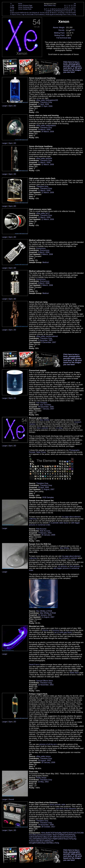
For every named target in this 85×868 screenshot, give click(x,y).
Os (55, 13)
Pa (19, 14)
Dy (34, 13)
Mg (13, 7)
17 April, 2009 (43, 104)
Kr (75, 9)
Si (67, 7)
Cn (63, 14)
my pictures (62, 566)
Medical (45, 262)
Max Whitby (45, 420)
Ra (13, 14)
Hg (63, 13)
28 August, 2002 (44, 760)
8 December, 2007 (45, 340)
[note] (73, 30)
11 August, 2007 (48, 489)
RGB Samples (48, 497)
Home (20, 4)
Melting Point (59, 33)
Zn (63, 9)
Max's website (42, 428)
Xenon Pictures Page (25, 5)
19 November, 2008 (46, 825)
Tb (32, 13)
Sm (26, 13)
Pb (67, 13)
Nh (65, 14)
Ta (48, 13)
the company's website (68, 558)
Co (57, 9)
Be (13, 5)
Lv (71, 14)
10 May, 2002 (43, 782)
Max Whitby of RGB (44, 611)
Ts (73, 14)
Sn (67, 11)
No (43, 14)
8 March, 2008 (44, 252)
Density (61, 30)
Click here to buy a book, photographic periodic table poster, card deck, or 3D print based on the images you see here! (73, 67)
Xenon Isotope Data (25, 9)
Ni (59, 9)
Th (17, 14)
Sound (11, 799)
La (15, 13)
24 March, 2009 (44, 130)
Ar (75, 7)
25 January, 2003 (45, 615)
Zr (47, 11)
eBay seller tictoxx (43, 756)
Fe (55, 9)
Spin (10, 106)
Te (71, 11)
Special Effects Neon (45, 681)
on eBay (59, 428)
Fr (11, 14)
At (73, 13)
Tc (53, 11)
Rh (57, 11)
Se (71, 9)
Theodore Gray (46, 102)
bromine (56, 630)
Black (46, 5)
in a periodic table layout (59, 523)
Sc (45, 9)
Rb (11, 11)
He (75, 4)
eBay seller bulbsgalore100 (47, 100)
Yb (43, 13)
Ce (17, 13)
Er (39, 13)
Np (23, 14)
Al (65, 7)
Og (75, 14)
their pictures (75, 566)
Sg (51, 14)
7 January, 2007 (48, 409)
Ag (61, 11)
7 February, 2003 (45, 533)
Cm (30, 14)
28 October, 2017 (48, 827)
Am (28, 14)
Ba (13, 13)
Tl (65, 13)
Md (41, 14)
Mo (51, 11)
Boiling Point (60, 35)
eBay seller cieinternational (47, 336)
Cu (61, 9)
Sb (69, 11)
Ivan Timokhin (42, 403)
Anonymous (41, 248)
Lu (45, 13)
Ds (59, 14)
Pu (26, 14)
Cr (51, 9)
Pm (23, 13)
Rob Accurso (41, 529)
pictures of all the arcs (48, 744)
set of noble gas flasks (63, 632)
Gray (54, 5)
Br (73, 9)
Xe (75, 11)
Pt (59, 13)
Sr (13, 11)
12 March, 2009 (48, 164)
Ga (65, 9)
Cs (11, 13)
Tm (41, 13)
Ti (47, 9)
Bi (69, 13)
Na (11, 7)
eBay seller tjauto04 (44, 158)
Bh (53, 14)
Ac (15, 14)
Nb (49, 11)
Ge (67, 9)
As (69, 9)
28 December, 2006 (46, 407)
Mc (69, 14)
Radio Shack (41, 778)
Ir (57, 13)
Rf (47, 14)
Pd (59, 11)
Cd (63, 11)
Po (71, 13)
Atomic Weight (59, 27)
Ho (36, 13)
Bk (32, 14)
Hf (47, 13)
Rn (75, 13)
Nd (21, 13)
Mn (53, 9)
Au (61, 13)
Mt (57, 14)
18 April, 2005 (43, 487)
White (50, 5)
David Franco (34, 665)
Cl (73, 7)
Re (53, 13)
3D (15, 106)
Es (36, 14)
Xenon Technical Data (25, 7)
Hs (55, 14)
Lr (45, 14)
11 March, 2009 (44, 162)
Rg (61, 14)
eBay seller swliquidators (46, 125)
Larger (5, 106)
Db (49, 14)
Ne (75, 5)
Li (11, 5)
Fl (67, 14)
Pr (19, 13)
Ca (13, 9)
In (65, 11)
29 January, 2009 (48, 535)
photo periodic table (57, 805)
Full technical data (64, 38)
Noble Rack (74, 673)
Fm (39, 14)
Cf (34, 14)
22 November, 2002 (46, 685)
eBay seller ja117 (43, 213)
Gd (30, 13)
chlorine (45, 630)
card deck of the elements (66, 809)
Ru (55, 11)
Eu (28, 13)
